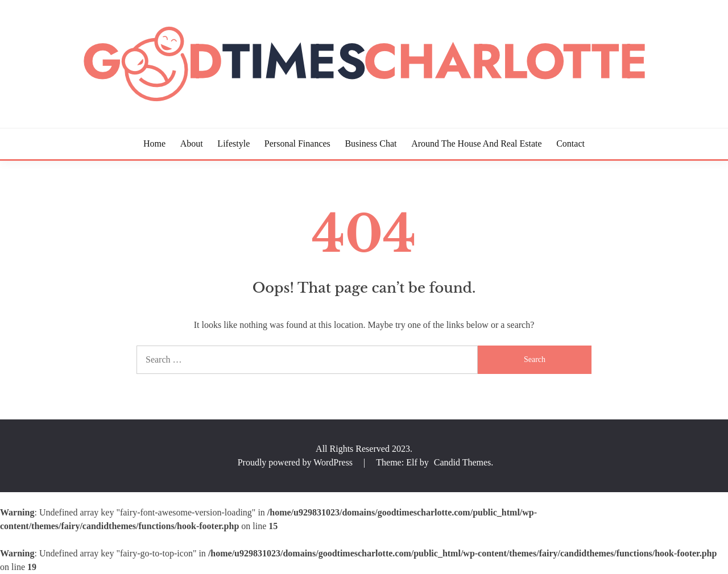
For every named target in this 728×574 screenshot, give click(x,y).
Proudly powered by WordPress (296, 462)
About (192, 143)
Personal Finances (297, 143)
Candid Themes (463, 462)
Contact (570, 143)
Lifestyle (233, 143)
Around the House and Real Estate (476, 143)
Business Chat (371, 143)
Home (154, 143)
